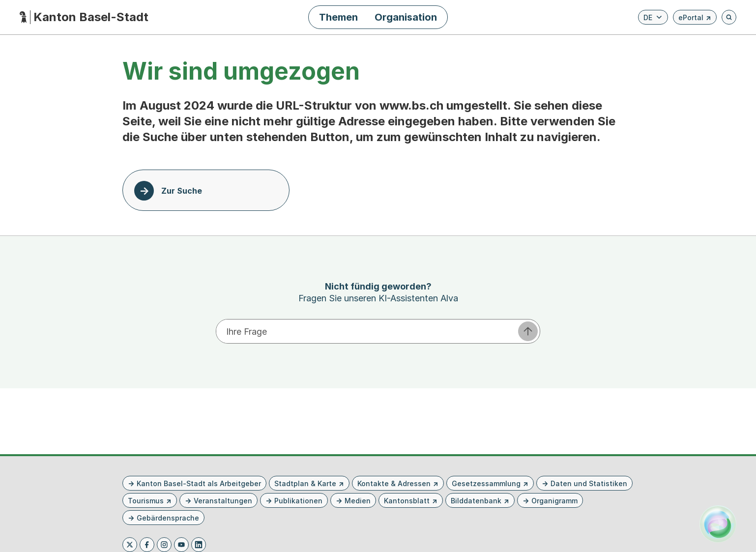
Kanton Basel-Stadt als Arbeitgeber (199, 483)
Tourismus (146, 501)
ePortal (695, 19)
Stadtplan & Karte (305, 483)
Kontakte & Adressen (394, 483)
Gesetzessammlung (486, 483)
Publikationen (298, 501)
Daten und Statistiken (589, 483)
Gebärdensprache (168, 518)
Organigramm (554, 501)
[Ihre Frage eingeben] (366, 331)
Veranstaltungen (223, 501)
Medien (358, 501)
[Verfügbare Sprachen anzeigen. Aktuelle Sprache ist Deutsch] (653, 17)
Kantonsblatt (407, 501)
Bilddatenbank (476, 501)
